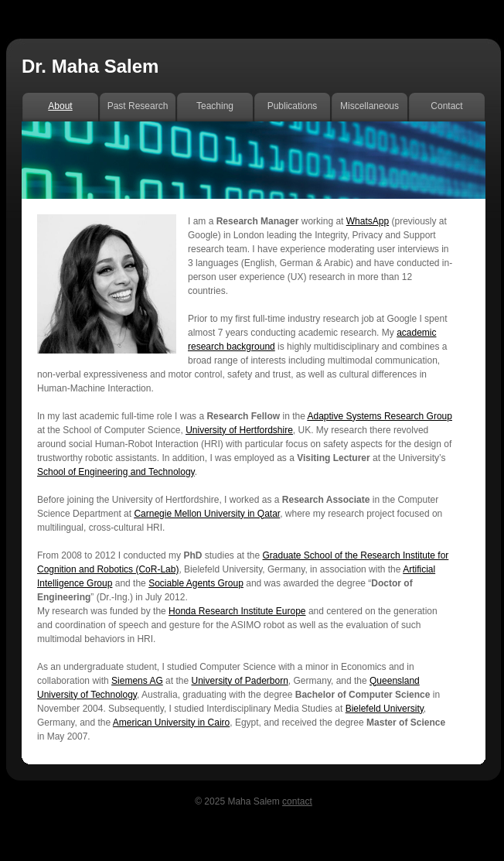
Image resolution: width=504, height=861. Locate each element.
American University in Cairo (171, 723)
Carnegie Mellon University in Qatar (207, 514)
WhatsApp (368, 221)
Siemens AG (137, 681)
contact (297, 801)
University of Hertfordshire (239, 430)
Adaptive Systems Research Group (380, 416)
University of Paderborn (239, 681)
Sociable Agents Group (196, 583)
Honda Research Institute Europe (237, 611)
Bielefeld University (385, 709)
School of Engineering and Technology (116, 472)
